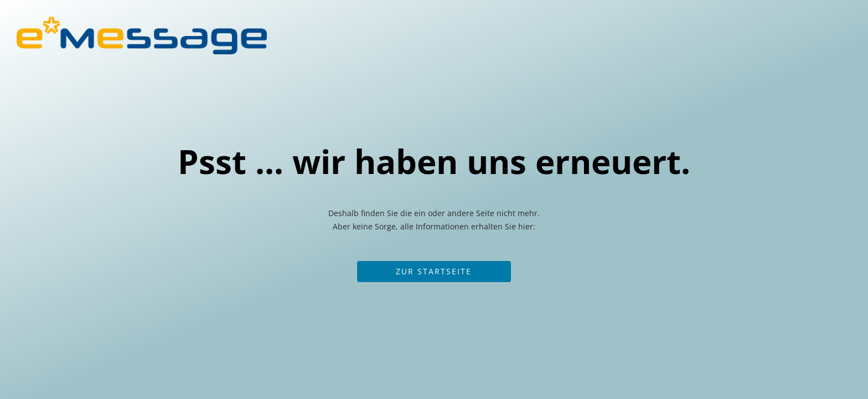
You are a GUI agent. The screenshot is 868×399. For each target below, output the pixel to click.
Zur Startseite (434, 271)
